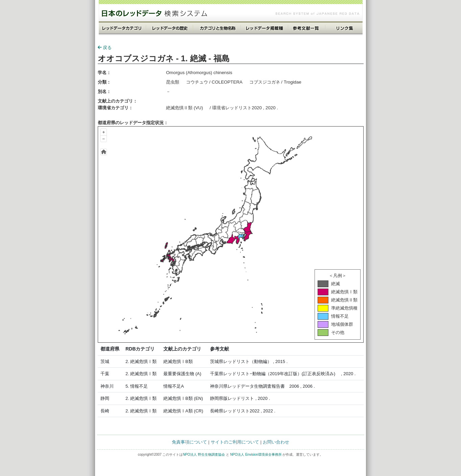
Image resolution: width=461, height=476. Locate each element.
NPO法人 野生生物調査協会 (204, 455)
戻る (105, 48)
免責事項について (189, 442)
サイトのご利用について (235, 442)
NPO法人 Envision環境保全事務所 (256, 455)
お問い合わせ (276, 442)
